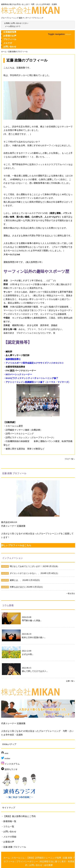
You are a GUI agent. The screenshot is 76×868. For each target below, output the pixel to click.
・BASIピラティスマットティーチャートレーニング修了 (31, 378)
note (5, 753)
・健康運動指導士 (12, 359)
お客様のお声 (10, 36)
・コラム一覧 (8, 827)
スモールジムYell (12, 254)
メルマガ (8, 43)
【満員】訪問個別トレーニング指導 (44, 858)
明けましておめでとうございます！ (26, 566)
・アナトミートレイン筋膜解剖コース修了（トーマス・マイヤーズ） (37, 382)
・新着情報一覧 (9, 821)
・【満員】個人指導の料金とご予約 (18, 816)
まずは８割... (28, 654)
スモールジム (18, 858)
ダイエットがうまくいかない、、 (25, 573)
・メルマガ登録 (9, 837)
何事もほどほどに (18, 587)
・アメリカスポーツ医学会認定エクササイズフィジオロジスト (34, 363)
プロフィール (10, 39)
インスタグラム (10, 764)
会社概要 (49, 865)
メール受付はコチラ (13, 26)
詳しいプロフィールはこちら (16, 545)
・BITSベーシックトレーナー (18, 374)
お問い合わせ (10, 47)
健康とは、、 (16, 580)
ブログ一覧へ (70, 459)
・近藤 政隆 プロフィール (14, 847)
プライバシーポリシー (27, 862)
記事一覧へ (71, 681)
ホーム (7, 858)
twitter (6, 758)
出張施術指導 (10, 32)
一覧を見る (71, 594)
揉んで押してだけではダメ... (35, 671)
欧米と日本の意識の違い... (34, 637)
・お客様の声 (8, 842)
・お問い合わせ (9, 832)
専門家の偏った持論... (32, 621)
